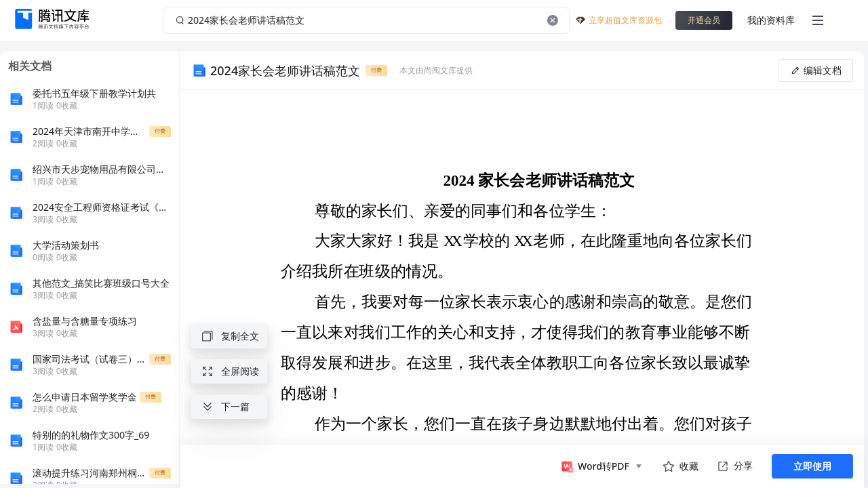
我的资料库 (771, 20)
